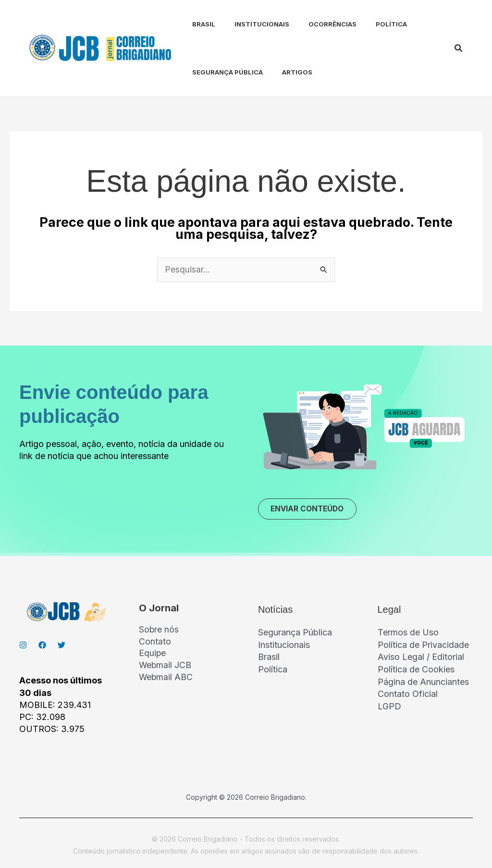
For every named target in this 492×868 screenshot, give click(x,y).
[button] (459, 48)
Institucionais (248, 24)
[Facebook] (42, 646)
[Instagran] (23, 646)
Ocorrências (315, 24)
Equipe (153, 655)
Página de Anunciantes (423, 682)
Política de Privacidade (423, 646)
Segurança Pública (218, 72)
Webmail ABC (166, 679)
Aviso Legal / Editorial (421, 658)
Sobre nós (159, 631)
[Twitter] (61, 646)
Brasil (194, 24)
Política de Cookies (416, 670)
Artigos (284, 72)
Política (370, 24)
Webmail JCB (166, 667)
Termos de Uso (408, 633)
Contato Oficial (408, 694)
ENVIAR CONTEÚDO (310, 509)
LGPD (389, 706)
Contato (155, 643)
